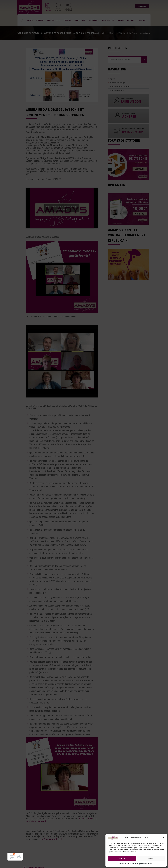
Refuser (151, 859)
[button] (163, 838)
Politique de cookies (125, 864)
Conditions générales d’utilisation (142, 864)
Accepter (122, 859)
